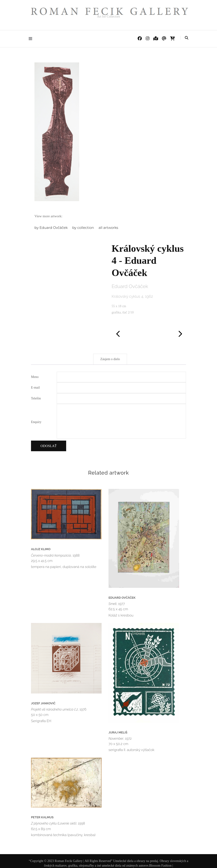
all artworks (108, 228)
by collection (83, 228)
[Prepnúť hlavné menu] (32, 39)
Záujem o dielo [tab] (110, 359)
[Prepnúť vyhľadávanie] (187, 38)
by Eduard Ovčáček (51, 228)
